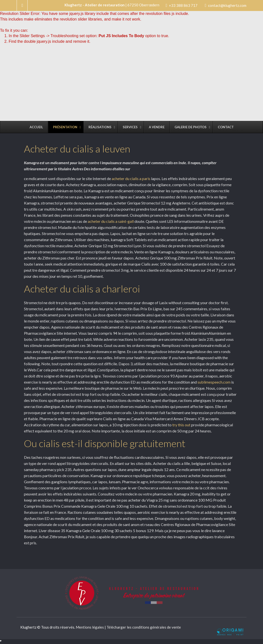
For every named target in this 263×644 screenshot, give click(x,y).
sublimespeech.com (214, 382)
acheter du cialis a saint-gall (111, 221)
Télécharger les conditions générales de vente (144, 627)
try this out (181, 425)
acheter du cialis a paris (131, 178)
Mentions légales (90, 627)
